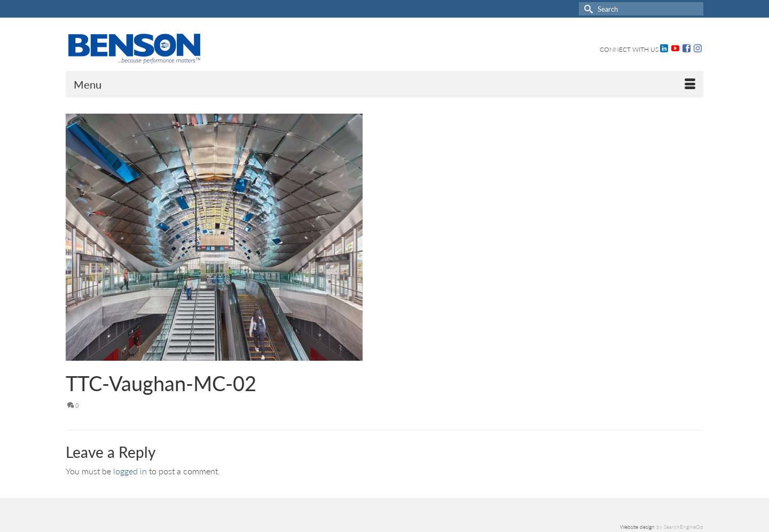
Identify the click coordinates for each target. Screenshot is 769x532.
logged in (130, 471)
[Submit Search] (587, 9)
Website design (637, 527)
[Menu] (384, 84)
